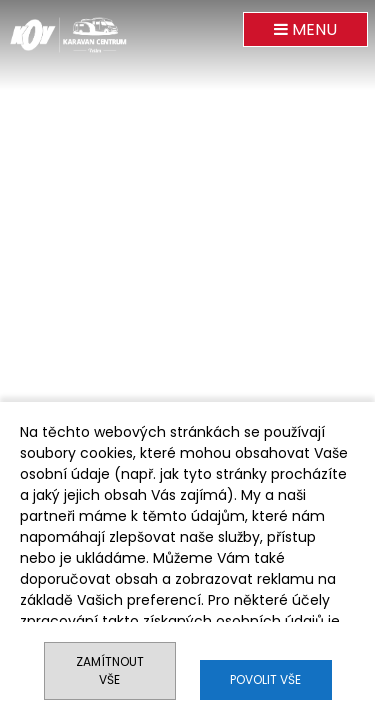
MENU (305, 29)
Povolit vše (265, 679)
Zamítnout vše (110, 670)
